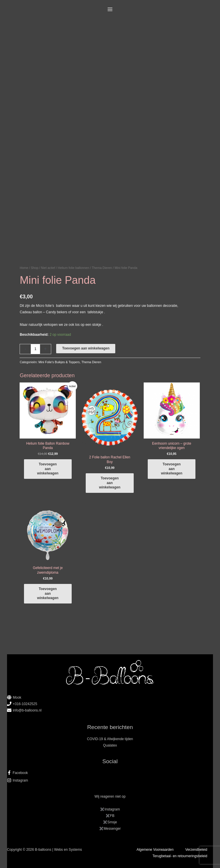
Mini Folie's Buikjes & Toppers (59, 362)
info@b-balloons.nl (27, 710)
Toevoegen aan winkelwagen (86, 348)
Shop (35, 268)
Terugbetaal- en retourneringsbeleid (180, 856)
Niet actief (48, 268)
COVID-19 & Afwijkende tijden (110, 739)
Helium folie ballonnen (74, 268)
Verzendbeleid (196, 850)
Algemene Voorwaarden (155, 850)
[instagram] (110, 780)
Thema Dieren (102, 268)
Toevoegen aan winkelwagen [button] (48, 469)
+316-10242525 (25, 704)
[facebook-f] (110, 773)
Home (24, 268)
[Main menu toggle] (110, 9)
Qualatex (110, 745)
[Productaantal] (35, 349)
